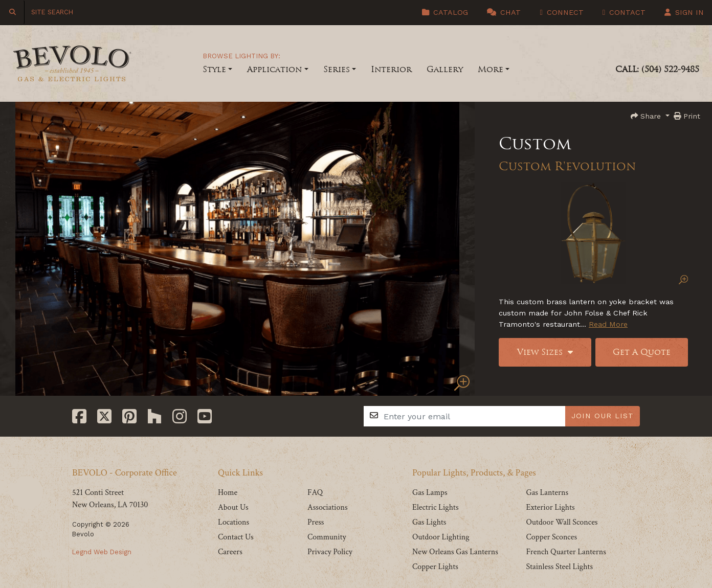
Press (316, 522)
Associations (328, 507)
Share (647, 116)
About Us (233, 507)
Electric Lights (436, 507)
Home (228, 493)
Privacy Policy (330, 552)
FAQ (315, 493)
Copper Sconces (551, 537)
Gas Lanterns (547, 493)
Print (687, 116)
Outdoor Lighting (441, 537)
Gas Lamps (430, 493)
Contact (624, 12)
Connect (561, 12)
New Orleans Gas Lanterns (455, 552)
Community (327, 537)
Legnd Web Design (102, 552)
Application (274, 69)
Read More (608, 324)
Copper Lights (435, 567)
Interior (391, 69)
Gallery (445, 69)
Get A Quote (642, 352)
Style (214, 69)
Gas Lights (429, 522)
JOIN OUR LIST (603, 416)
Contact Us (236, 537)
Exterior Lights (550, 507)
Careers (230, 552)
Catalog (445, 12)
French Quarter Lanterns (566, 552)
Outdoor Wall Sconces (562, 522)
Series (337, 69)
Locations (233, 522)
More (491, 69)
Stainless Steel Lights (559, 567)
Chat (504, 12)
